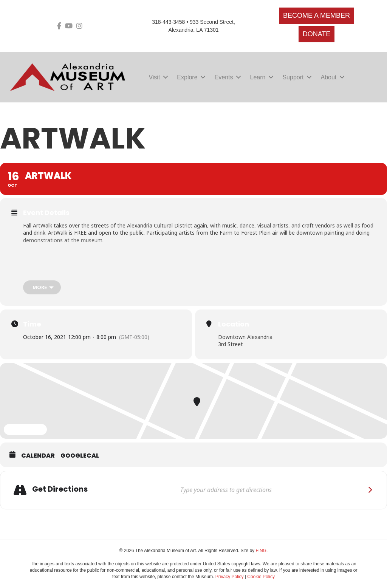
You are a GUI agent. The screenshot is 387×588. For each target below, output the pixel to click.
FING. (262, 551)
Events (224, 77)
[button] (165, 77)
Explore (187, 77)
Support (293, 77)
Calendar (38, 456)
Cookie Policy (261, 577)
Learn (258, 77)
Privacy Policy (230, 577)
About (328, 77)
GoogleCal (80, 456)
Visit (154, 77)
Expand (25, 430)
